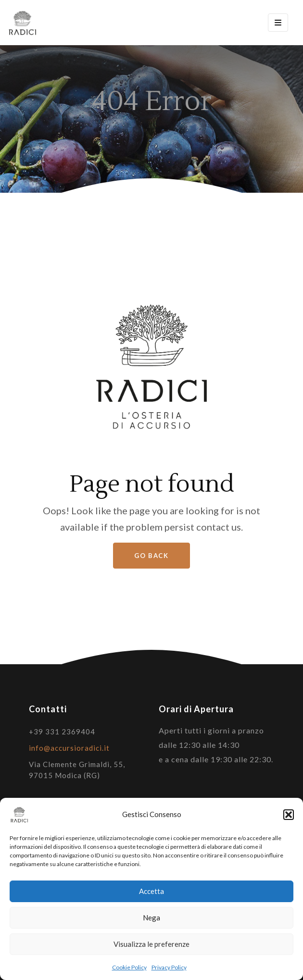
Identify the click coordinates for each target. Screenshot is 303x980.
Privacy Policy (169, 967)
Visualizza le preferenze (151, 944)
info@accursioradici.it (69, 748)
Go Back (151, 556)
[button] (289, 815)
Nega (151, 918)
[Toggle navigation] (278, 23)
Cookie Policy (129, 967)
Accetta (151, 891)
